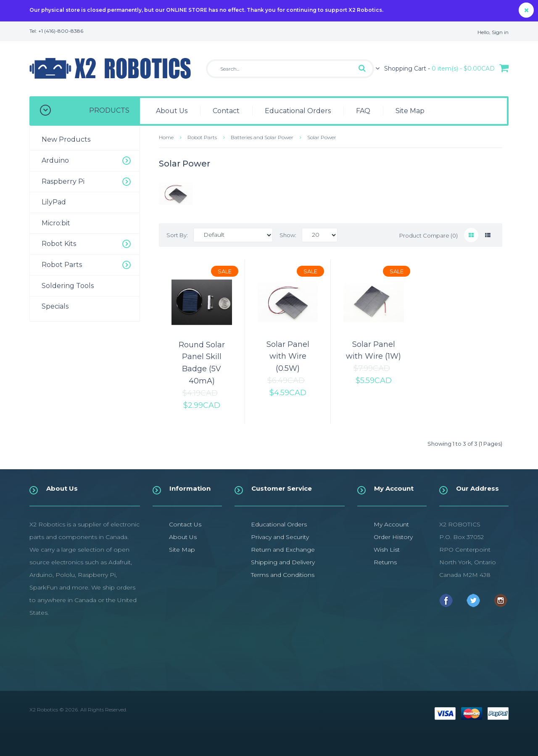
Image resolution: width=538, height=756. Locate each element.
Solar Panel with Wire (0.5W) (288, 357)
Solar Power (322, 137)
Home (166, 137)
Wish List (387, 550)
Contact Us (185, 524)
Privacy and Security (280, 537)
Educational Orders (279, 524)
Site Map (182, 550)
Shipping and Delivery (283, 562)
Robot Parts (202, 137)
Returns (385, 562)
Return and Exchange (283, 550)
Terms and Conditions (283, 575)
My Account (391, 524)
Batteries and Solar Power (262, 137)
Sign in (500, 32)
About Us (183, 537)
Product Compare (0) (429, 235)
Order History (393, 537)
